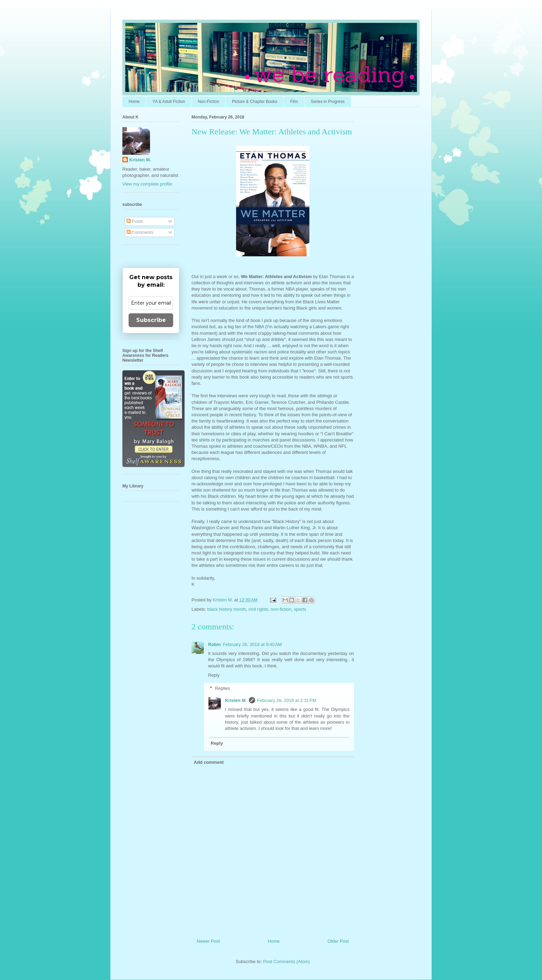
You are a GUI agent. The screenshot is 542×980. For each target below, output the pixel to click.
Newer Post (208, 941)
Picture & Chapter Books (255, 102)
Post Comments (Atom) (286, 962)
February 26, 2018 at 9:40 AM (252, 644)
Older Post (338, 941)
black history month (227, 609)
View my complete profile (147, 184)
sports (300, 609)
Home (134, 102)
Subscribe (151, 320)
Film (294, 102)
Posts (135, 221)
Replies (222, 688)
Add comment (209, 762)
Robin (214, 644)
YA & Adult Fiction (169, 102)
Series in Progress (328, 102)
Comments (140, 232)
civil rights (258, 609)
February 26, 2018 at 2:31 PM (287, 700)
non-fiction (281, 609)
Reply (214, 675)
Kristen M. (236, 700)
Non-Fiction (209, 102)
